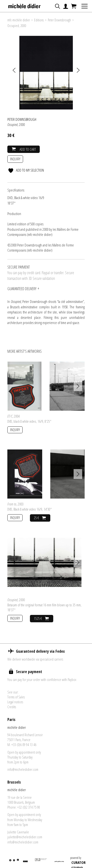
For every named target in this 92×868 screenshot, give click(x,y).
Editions (39, 20)
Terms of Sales (16, 697)
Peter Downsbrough (59, 20)
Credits (12, 707)
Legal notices (15, 702)
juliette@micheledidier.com (25, 837)
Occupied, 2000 (17, 26)
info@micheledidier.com (23, 769)
